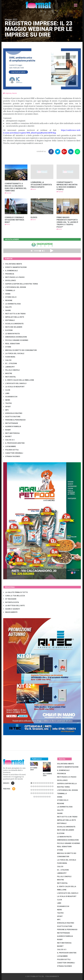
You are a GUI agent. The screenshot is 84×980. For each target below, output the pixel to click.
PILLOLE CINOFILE (11, 370)
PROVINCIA (9, 274)
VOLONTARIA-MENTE (13, 264)
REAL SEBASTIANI (11, 344)
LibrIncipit (9, 367)
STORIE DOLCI (10, 297)
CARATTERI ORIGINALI (13, 453)
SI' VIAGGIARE (10, 599)
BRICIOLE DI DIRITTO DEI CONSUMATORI (20, 350)
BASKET (7, 436)
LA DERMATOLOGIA (12, 304)
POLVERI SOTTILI (11, 450)
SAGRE (7, 310)
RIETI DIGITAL (10, 377)
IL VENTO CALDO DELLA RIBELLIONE (19, 380)
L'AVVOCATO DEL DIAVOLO (15, 383)
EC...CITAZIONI (10, 363)
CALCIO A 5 (9, 440)
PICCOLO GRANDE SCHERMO (16, 340)
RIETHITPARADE (11, 423)
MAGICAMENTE (10, 612)
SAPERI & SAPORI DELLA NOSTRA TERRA (21, 284)
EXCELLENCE (10, 280)
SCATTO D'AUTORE (12, 417)
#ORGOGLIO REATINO (13, 413)
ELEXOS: (34, 217)
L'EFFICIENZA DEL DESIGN (15, 287)
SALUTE (7, 307)
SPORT (7, 407)
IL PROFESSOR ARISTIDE (14, 443)
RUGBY (7, 430)
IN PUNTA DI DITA (11, 602)
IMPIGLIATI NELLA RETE (14, 317)
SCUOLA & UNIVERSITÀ (13, 324)
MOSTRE (8, 373)
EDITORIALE (9, 320)
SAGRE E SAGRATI (11, 609)
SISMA (7, 294)
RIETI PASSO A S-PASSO (14, 277)
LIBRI (6, 393)
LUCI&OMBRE (10, 446)
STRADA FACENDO (12, 456)
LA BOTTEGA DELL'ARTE (14, 606)
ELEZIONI (8, 330)
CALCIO (7, 360)
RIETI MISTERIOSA (11, 433)
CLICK (7, 390)
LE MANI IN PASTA (11, 334)
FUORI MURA (9, 357)
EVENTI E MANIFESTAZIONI (15, 267)
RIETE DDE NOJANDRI (13, 327)
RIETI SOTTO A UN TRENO (14, 314)
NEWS (7, 400)
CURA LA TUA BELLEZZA (14, 596)
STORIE (7, 347)
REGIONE (8, 300)
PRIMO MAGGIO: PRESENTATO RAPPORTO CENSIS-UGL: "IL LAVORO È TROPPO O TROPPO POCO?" (67, 222)
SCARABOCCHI (10, 397)
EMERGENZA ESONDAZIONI (15, 337)
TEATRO (8, 403)
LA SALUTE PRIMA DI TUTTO (15, 592)
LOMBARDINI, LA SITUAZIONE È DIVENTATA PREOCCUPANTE (41, 185)
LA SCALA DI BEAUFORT (14, 387)
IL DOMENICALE (10, 271)
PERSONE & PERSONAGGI (14, 420)
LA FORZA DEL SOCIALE (14, 353)
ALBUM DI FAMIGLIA (12, 426)
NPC (6, 410)
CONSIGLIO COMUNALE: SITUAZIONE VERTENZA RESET (14, 220)
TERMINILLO (9, 290)
